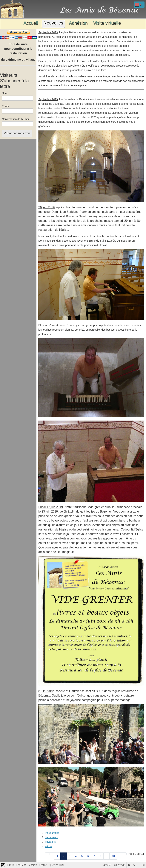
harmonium (51, 837)
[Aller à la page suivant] (119, 854)
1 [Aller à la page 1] (57, 856)
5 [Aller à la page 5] (82, 856)
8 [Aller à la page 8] (100, 856)
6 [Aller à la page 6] (88, 856)
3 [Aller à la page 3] (70, 856)
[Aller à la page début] (47, 854)
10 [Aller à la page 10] (113, 856)
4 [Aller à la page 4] (76, 856)
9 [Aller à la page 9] (107, 856)
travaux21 (51, 842)
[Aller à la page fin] (124, 854)
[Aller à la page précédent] (52, 854)
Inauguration (52, 833)
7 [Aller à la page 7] (94, 856)
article (48, 846)
